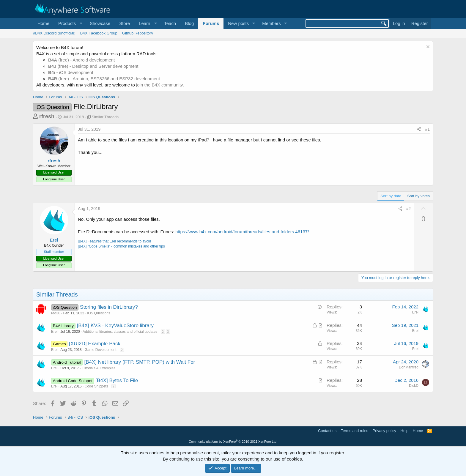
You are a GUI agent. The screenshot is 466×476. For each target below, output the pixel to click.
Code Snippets (96, 386)
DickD (414, 386)
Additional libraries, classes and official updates (120, 332)
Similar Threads (105, 117)
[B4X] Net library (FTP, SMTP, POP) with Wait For (140, 362)
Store (125, 23)
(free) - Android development (81, 60)
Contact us (327, 431)
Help (405, 431)
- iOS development (71, 72)
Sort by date (391, 196)
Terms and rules (355, 431)
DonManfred (409, 367)
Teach (170, 23)
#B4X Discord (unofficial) (54, 33)
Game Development (101, 350)
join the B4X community (159, 85)
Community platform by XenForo (233, 442)
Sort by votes (418, 196)
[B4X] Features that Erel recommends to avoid (114, 241)
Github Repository (138, 33)
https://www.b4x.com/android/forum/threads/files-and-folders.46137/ (242, 232)
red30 (56, 313)
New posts (238, 23)
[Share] (419, 130)
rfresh (47, 116)
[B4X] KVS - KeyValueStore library (115, 326)
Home (43, 23)
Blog (189, 23)
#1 (427, 129)
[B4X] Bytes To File (117, 380)
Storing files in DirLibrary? (109, 307)
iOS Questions (99, 313)
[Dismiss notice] (427, 47)
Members (271, 23)
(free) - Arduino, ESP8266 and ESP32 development (104, 79)
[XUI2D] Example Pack (95, 344)
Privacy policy (384, 431)
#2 (409, 209)
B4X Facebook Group (99, 33)
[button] (70, 23)
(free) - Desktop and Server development (93, 66)
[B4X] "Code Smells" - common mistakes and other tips (121, 246)
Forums (211, 23)
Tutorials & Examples (99, 368)
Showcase (100, 23)
